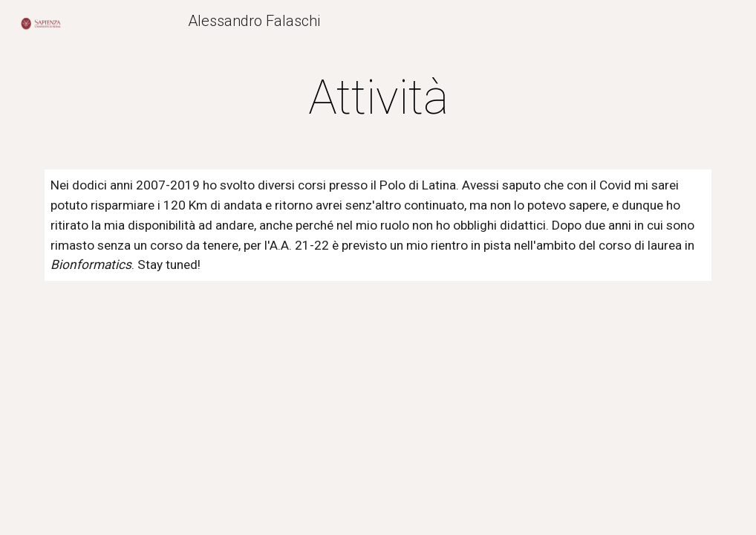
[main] (378, 98)
